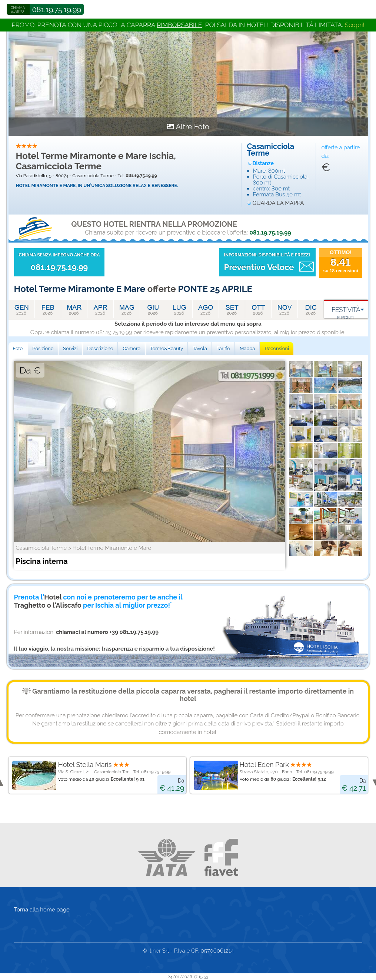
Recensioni (277, 348)
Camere (132, 348)
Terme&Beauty (167, 348)
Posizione (43, 348)
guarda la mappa (278, 203)
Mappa (247, 348)
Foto (18, 348)
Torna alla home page (42, 910)
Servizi (70, 348)
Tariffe (223, 348)
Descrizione (100, 348)
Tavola (200, 348)
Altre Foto (192, 127)
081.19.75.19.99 (57, 10)
